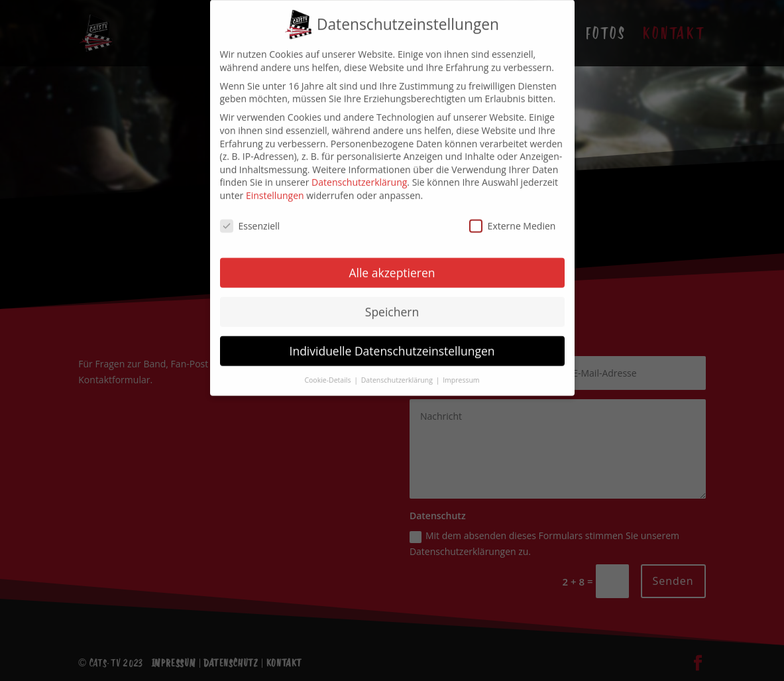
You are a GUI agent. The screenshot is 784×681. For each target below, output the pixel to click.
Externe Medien (513, 216)
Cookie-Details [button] (328, 370)
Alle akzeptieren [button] (392, 263)
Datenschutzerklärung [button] (398, 370)
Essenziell (250, 216)
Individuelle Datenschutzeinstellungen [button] (392, 341)
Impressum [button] (461, 370)
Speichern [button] (392, 302)
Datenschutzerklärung (359, 173)
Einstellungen (275, 185)
